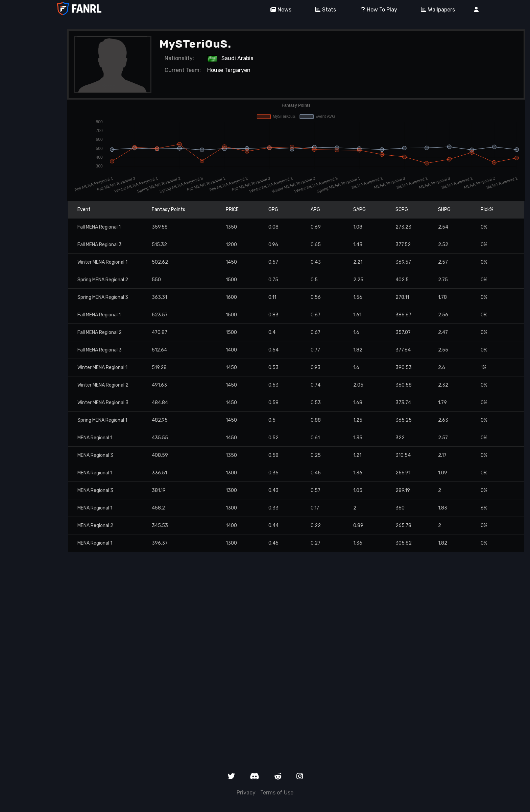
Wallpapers (436, 10)
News (279, 10)
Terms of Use (277, 793)
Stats (323, 10)
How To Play (376, 10)
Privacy (246, 793)
